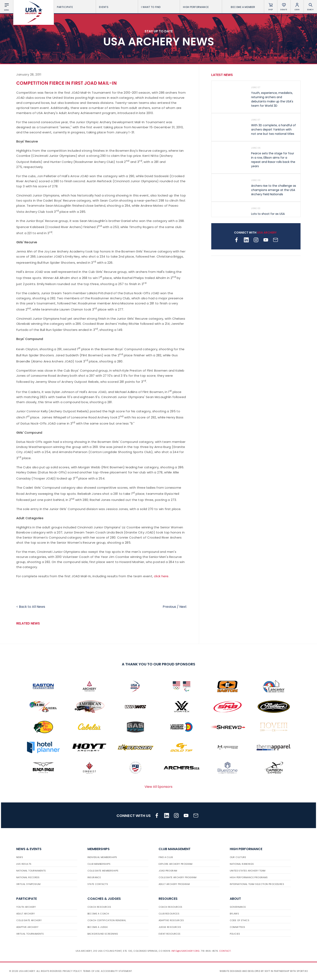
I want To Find (159, 7)
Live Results (24, 864)
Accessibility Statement (116, 971)
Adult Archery (26, 914)
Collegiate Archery (29, 920)
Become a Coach (98, 914)
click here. (162, 576)
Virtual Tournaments (30, 934)
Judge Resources (170, 927)
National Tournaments (31, 871)
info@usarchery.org (185, 951)
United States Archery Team (248, 871)
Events (117, 7)
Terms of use (91, 971)
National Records (28, 877)
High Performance (201, 7)
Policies (235, 934)
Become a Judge (98, 927)
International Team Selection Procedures (257, 884)
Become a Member (243, 7)
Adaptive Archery (27, 927)
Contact (225, 951)
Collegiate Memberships (103, 871)
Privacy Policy (72, 971)
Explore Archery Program (176, 864)
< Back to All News (31, 607)
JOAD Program (168, 871)
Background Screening (103, 934)
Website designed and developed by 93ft (245, 971)
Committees (237, 927)
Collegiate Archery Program (178, 877)
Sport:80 (302, 971)
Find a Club (166, 857)
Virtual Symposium (28, 884)
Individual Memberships (102, 857)
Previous (169, 607)
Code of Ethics (240, 920)
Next (183, 607)
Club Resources (169, 914)
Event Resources (170, 934)
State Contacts (98, 884)
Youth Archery (26, 907)
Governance (238, 907)
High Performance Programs (249, 877)
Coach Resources (99, 907)
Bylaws (234, 914)
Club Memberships (99, 864)
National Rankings (242, 864)
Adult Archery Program (174, 884)
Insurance (94, 877)
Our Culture (238, 857)
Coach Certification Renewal (107, 920)
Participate (75, 7)
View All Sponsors (158, 787)
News (20, 857)
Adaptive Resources (171, 920)
